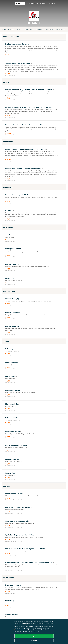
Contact (43, 4)
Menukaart (20, 4)
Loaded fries (28, 29)
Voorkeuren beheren (20, 630)
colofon (52, 4)
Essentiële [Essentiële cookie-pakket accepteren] (34, 640)
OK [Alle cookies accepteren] (34, 636)
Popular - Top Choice (8, 29)
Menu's (19, 29)
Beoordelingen (33, 4)
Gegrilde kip (39, 29)
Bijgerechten (49, 29)
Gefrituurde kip (61, 29)
